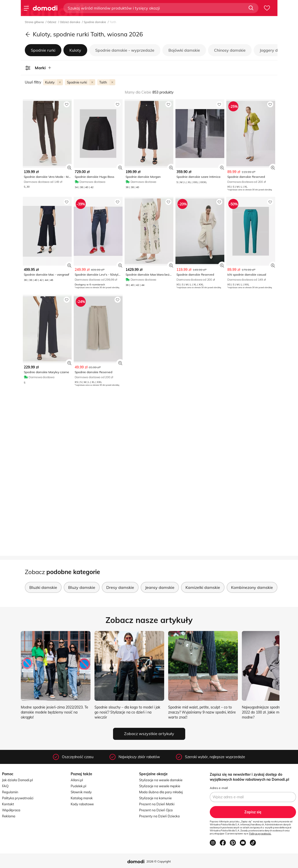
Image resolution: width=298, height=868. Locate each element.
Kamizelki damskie (203, 587)
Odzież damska (70, 22)
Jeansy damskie (160, 587)
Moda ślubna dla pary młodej (161, 792)
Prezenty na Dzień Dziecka (159, 816)
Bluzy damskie (82, 587)
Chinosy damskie (230, 50)
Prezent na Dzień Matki (157, 804)
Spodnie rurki (43, 50)
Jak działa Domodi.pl (17, 780)
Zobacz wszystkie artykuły (149, 734)
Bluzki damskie (43, 587)
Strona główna (35, 22)
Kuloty (75, 50)
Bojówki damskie (184, 50)
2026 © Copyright (159, 861)
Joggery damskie (275, 50)
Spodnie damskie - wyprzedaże (125, 50)
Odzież (52, 22)
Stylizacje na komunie (155, 798)
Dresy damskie (120, 587)
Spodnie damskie (95, 22)
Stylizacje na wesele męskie (160, 786)
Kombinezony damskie (252, 587)
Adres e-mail (219, 788)
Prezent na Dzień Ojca (156, 810)
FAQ (5, 786)
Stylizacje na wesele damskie (161, 780)
